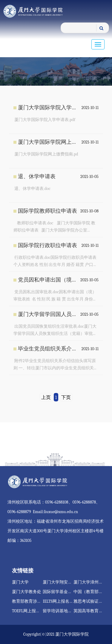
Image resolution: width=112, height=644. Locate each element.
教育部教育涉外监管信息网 (37, 601)
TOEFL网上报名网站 (30, 611)
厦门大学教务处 (27, 592)
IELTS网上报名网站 (60, 601)
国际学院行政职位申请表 (47, 245)
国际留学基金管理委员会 (66, 592)
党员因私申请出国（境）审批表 (48, 280)
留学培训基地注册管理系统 (68, 611)
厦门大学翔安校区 (59, 582)
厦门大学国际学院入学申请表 (48, 108)
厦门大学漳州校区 (90, 582)
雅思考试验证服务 (90, 601)
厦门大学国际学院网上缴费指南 (48, 142)
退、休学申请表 (37, 177)
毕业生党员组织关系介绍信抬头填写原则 (48, 349)
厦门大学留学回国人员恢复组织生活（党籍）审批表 (48, 314)
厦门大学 (20, 582)
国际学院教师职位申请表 (47, 211)
